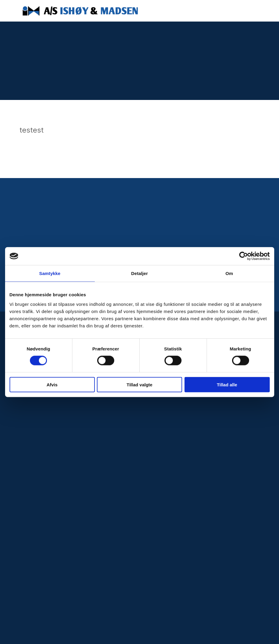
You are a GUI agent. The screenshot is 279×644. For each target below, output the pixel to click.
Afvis (52, 384)
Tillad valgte (139, 384)
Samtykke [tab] (50, 273)
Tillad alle (227, 384)
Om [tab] (229, 273)
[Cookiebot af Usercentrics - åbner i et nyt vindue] (244, 256)
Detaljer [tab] (140, 273)
